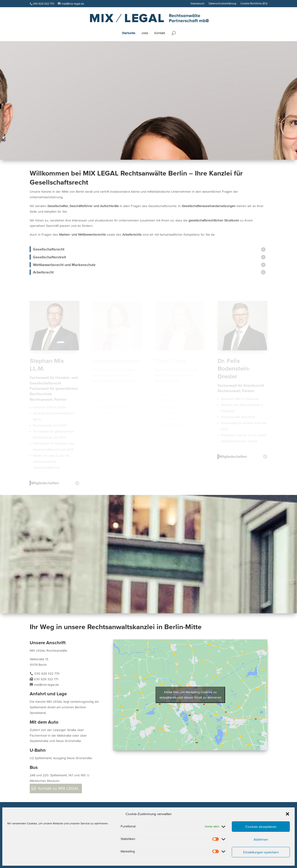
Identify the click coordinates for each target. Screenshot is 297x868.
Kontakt (160, 33)
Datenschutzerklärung (222, 3)
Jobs (145, 33)
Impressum (197, 3)
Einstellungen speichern (261, 852)
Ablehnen (261, 839)
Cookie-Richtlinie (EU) (254, 3)
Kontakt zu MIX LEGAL (58, 788)
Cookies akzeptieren (261, 827)
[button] (287, 814)
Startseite (129, 33)
